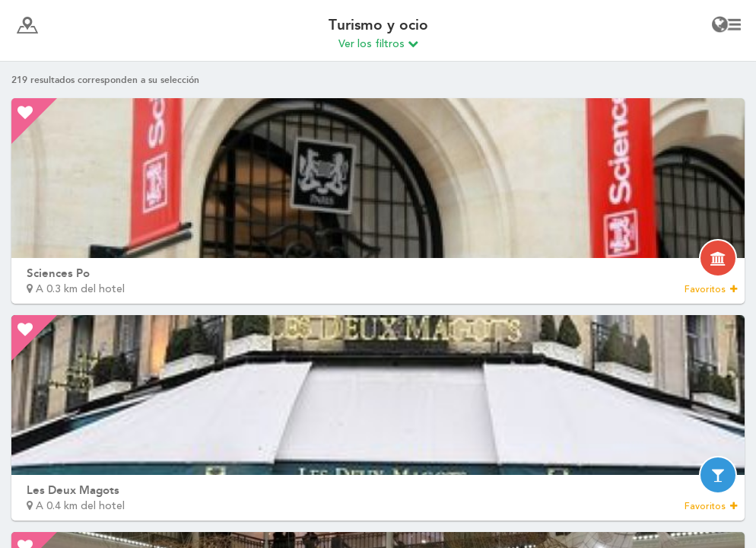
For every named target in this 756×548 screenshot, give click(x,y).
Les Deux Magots (73, 490)
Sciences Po (58, 273)
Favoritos (711, 289)
